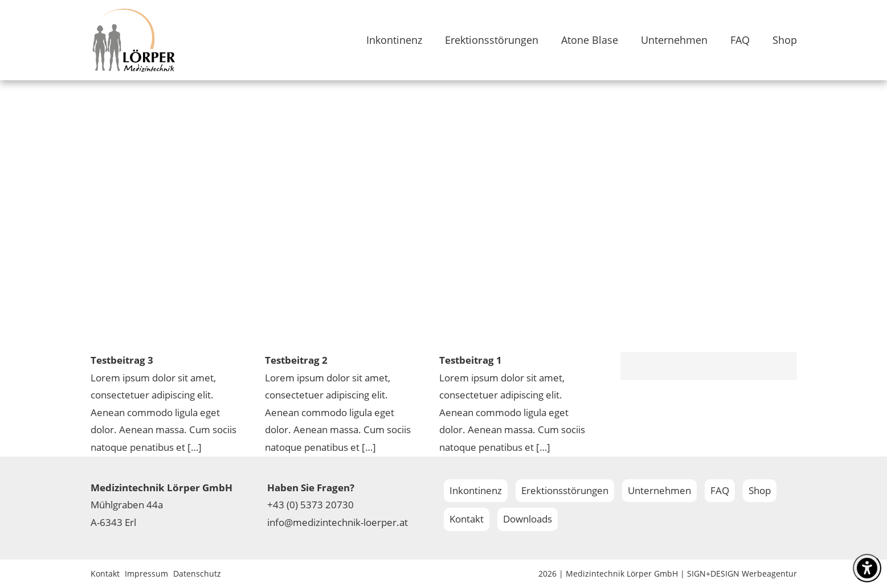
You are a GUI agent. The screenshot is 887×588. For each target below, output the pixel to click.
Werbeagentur (769, 573)
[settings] (867, 568)
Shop (785, 40)
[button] (25, 563)
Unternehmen (674, 40)
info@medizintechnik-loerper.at (338, 522)
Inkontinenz (394, 40)
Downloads (528, 519)
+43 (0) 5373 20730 (310, 505)
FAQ (740, 40)
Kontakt (467, 519)
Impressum (146, 573)
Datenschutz (197, 573)
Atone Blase (590, 40)
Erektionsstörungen (492, 40)
